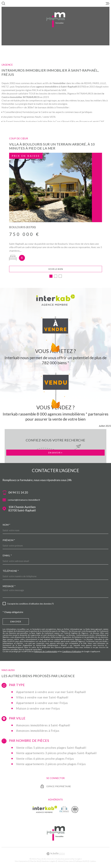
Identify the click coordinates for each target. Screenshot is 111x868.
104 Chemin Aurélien (22, 510)
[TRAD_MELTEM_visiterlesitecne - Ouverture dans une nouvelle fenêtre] (75, 810)
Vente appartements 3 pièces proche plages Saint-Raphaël (56, 754)
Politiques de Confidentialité (46, 652)
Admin (61, 862)
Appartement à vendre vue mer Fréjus (42, 704)
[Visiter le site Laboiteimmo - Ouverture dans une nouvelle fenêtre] (55, 855)
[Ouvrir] (3, 3)
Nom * (7, 525)
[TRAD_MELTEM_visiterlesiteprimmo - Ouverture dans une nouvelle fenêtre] (64, 810)
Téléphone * (11, 572)
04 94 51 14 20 (18, 493)
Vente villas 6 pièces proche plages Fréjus (45, 759)
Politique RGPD (81, 862)
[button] (51, 277)
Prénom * (9, 541)
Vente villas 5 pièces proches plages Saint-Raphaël (51, 748)
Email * (7, 556)
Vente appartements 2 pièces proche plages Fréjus (51, 765)
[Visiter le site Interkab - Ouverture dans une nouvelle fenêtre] (45, 810)
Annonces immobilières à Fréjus (38, 731)
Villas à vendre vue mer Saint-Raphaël (42, 698)
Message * (9, 587)
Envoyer (16, 622)
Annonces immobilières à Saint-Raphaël (43, 726)
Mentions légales (49, 862)
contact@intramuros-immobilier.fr (24, 501)
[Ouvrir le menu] (108, 3)
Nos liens (69, 862)
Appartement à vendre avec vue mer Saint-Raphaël (51, 693)
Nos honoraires (22, 862)
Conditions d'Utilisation (72, 652)
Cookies (93, 862)
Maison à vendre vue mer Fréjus (38, 709)
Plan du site (35, 862)
